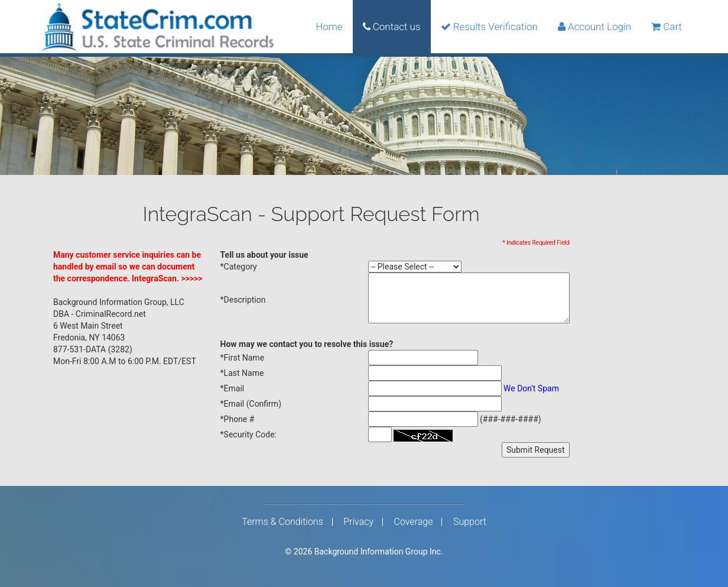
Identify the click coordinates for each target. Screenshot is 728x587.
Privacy (358, 522)
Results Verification (489, 27)
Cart (667, 27)
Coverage (414, 522)
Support (470, 522)
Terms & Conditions (282, 522)
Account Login (594, 27)
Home (329, 27)
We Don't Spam (531, 388)
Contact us (392, 27)
